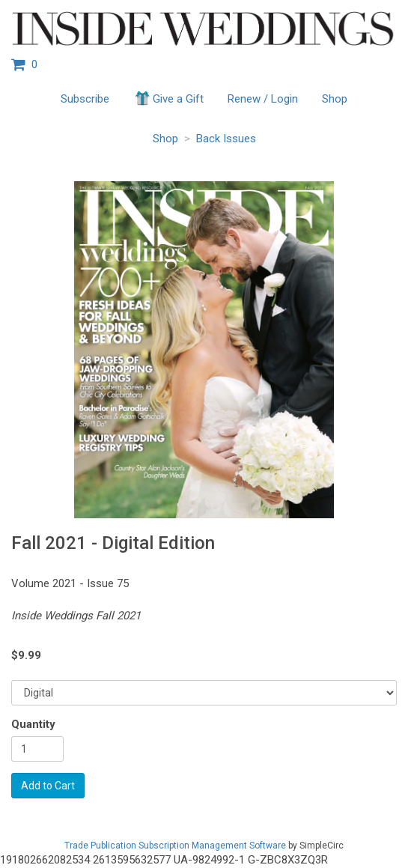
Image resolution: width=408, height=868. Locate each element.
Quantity (33, 724)
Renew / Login (263, 99)
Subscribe (85, 99)
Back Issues (226, 139)
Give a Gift (168, 98)
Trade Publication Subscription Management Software (175, 846)
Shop (335, 99)
